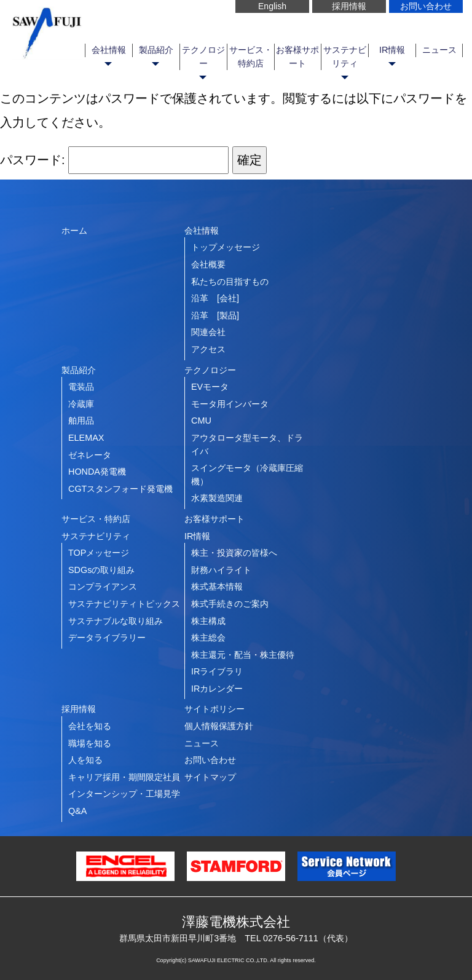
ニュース (439, 50)
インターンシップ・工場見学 (124, 794)
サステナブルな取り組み (116, 621)
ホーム (74, 231)
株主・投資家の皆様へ (234, 553)
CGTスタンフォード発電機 (120, 489)
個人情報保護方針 (219, 726)
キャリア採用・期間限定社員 (124, 777)
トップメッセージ (226, 247)
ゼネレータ (90, 455)
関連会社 (208, 332)
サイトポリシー (214, 709)
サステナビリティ (345, 57)
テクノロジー (203, 57)
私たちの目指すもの (230, 282)
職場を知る (90, 743)
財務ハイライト (221, 570)
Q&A (77, 811)
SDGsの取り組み (101, 570)
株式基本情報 (217, 587)
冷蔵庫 (81, 404)
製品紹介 (156, 50)
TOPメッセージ (99, 553)
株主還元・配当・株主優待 (243, 655)
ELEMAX (86, 438)
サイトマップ (210, 777)
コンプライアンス (103, 587)
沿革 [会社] (215, 298)
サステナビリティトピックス (124, 604)
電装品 (81, 387)
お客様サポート (297, 57)
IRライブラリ (217, 671)
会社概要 (208, 264)
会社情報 (109, 50)
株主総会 (208, 638)
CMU (201, 421)
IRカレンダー (217, 689)
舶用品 (81, 421)
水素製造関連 (217, 498)
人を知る (85, 760)
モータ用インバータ (230, 404)
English (272, 6)
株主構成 (208, 621)
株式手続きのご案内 (230, 604)
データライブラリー (107, 638)
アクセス (208, 349)
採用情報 (349, 6)
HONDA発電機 (97, 472)
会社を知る (90, 726)
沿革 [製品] (215, 315)
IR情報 (392, 50)
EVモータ (210, 387)
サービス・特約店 (251, 57)
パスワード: (114, 160)
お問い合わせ (426, 6)
